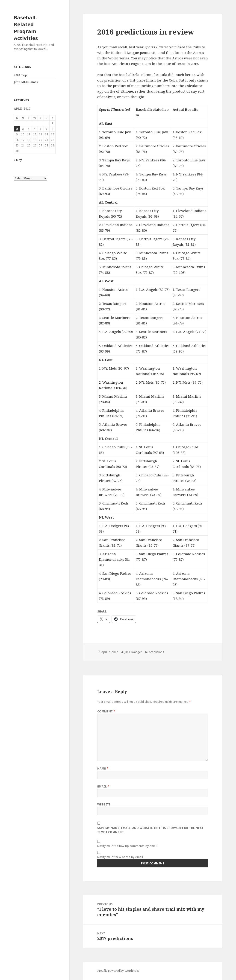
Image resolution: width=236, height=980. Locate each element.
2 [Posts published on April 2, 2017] (17, 129)
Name (103, 769)
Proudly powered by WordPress (118, 971)
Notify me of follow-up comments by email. (128, 846)
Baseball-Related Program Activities (26, 28)
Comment (106, 711)
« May (18, 160)
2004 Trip (20, 75)
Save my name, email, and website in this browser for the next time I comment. (150, 830)
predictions (156, 652)
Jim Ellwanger (133, 652)
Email (103, 786)
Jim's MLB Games (26, 82)
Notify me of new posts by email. (121, 857)
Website (104, 804)
